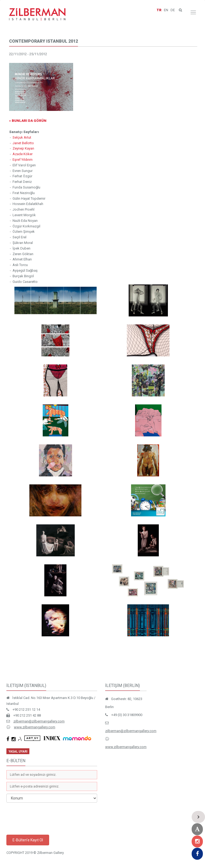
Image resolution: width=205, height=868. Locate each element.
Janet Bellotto (23, 143)
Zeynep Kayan (23, 148)
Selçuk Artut (22, 137)
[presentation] (47, 819)
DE (173, 10)
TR (159, 10)
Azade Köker (23, 154)
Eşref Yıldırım (23, 160)
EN (166, 10)
